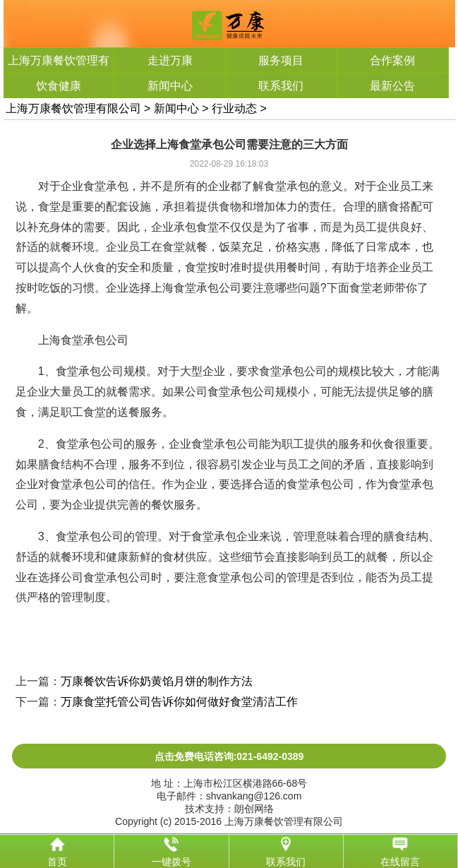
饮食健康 (59, 86)
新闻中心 (170, 86)
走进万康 (170, 60)
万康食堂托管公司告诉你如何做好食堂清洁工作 (179, 702)
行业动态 (234, 108)
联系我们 (281, 86)
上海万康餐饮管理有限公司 (73, 108)
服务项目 (281, 60)
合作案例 (392, 60)
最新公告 (392, 86)
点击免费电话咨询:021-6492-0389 (229, 756)
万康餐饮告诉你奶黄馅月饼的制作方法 (157, 681)
